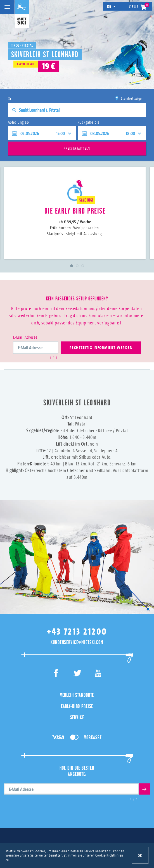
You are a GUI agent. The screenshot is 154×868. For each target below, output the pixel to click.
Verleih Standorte (77, 695)
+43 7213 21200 (77, 632)
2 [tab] (77, 266)
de (111, 6)
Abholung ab (18, 122)
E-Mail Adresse (25, 337)
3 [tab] (83, 266)
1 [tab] (72, 266)
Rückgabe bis (88, 122)
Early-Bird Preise (77, 706)
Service (77, 717)
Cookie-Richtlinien (109, 855)
